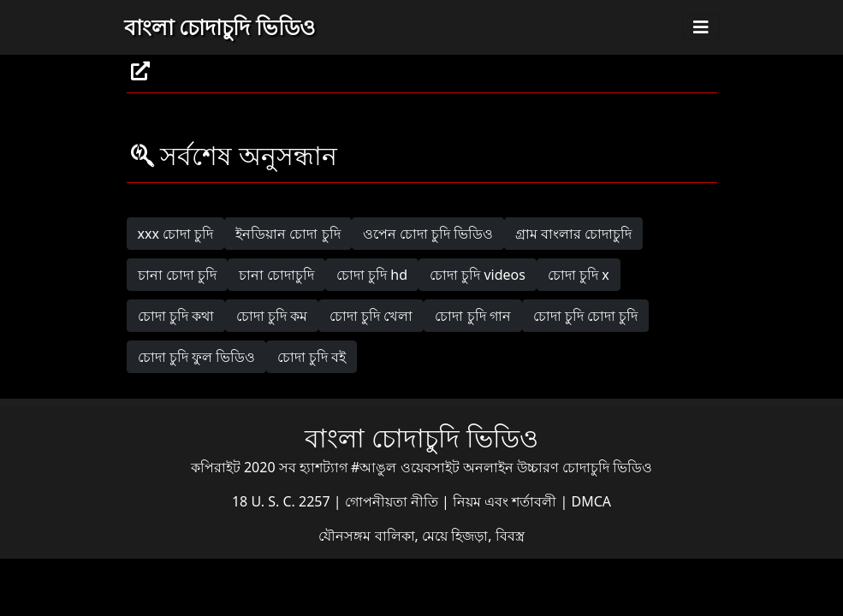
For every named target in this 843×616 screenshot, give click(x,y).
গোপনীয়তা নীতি (393, 501)
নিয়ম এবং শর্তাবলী (506, 501)
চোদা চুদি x (579, 275)
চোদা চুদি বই (312, 357)
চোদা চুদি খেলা (371, 316)
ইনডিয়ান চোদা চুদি (288, 234)
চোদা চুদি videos (478, 275)
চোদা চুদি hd (372, 275)
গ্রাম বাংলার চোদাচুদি (573, 234)
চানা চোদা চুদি (177, 275)
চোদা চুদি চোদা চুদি (585, 316)
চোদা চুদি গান (472, 316)
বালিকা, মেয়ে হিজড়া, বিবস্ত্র (450, 536)
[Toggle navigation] (701, 27)
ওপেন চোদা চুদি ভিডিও (428, 234)
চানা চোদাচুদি (276, 275)
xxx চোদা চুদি (176, 234)
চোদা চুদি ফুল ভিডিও (196, 357)
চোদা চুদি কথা (176, 316)
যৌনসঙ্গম (346, 536)
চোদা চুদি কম (272, 316)
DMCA (592, 501)
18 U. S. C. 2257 (283, 501)
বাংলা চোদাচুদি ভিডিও (220, 27)
